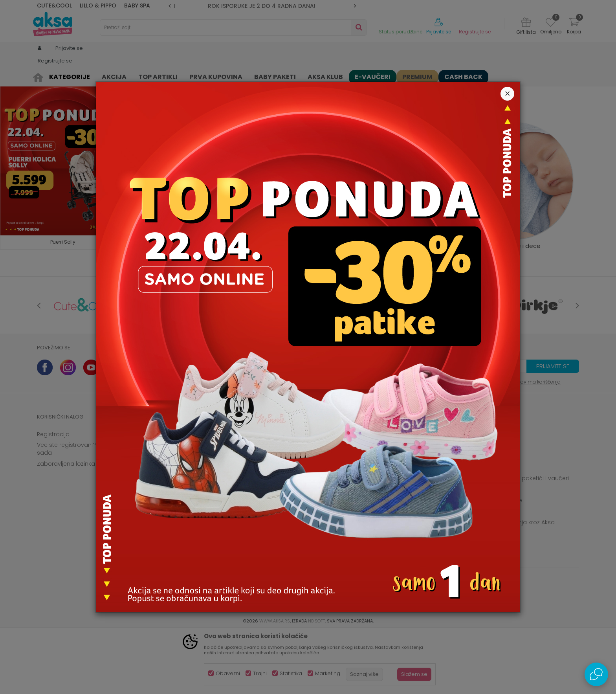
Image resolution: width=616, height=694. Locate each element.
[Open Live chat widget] (596, 674)
